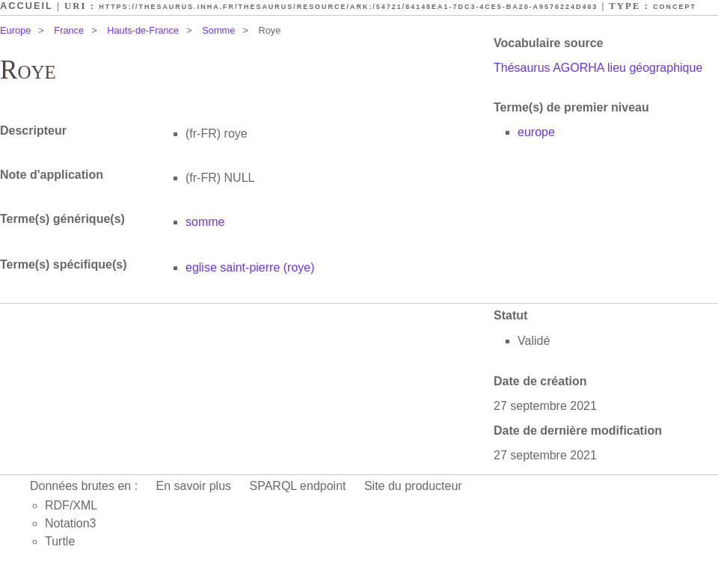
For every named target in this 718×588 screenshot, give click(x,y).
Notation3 (71, 523)
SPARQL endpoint (298, 486)
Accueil (27, 6)
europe (536, 132)
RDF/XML (71, 505)
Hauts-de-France (143, 30)
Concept (675, 7)
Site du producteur (413, 486)
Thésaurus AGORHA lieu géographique (598, 68)
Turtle (60, 541)
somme (205, 222)
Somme (218, 30)
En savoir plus (194, 486)
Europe (15, 30)
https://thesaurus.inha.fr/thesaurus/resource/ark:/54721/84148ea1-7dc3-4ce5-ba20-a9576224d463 (348, 7)
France (69, 30)
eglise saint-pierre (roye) (250, 267)
